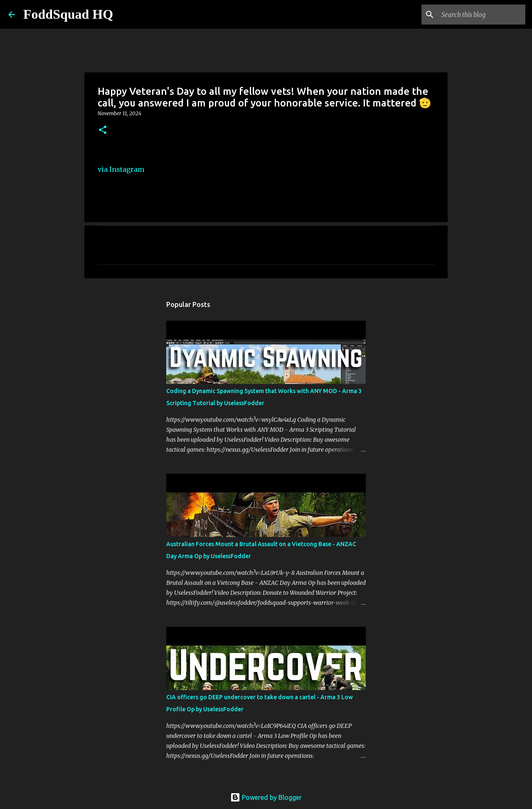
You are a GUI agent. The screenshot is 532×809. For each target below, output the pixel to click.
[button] (103, 130)
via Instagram (121, 169)
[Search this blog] (482, 15)
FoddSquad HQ (68, 14)
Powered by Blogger (266, 797)
